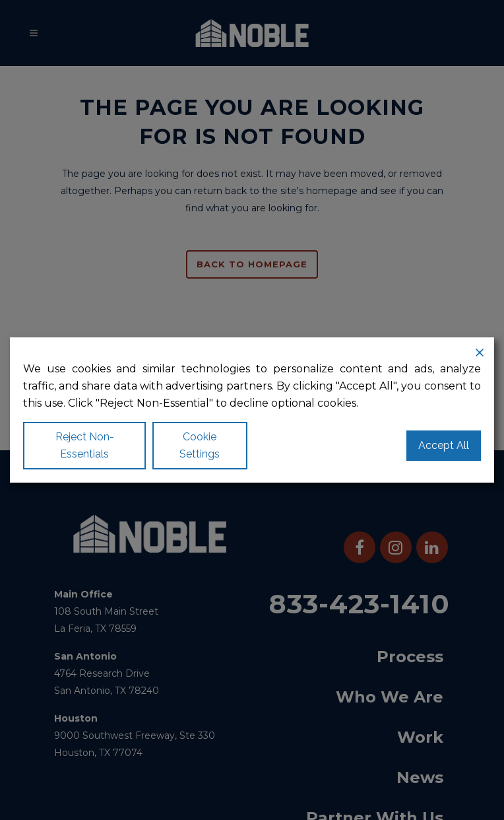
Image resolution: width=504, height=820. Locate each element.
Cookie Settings (200, 445)
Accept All (444, 445)
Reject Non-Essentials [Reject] (85, 445)
